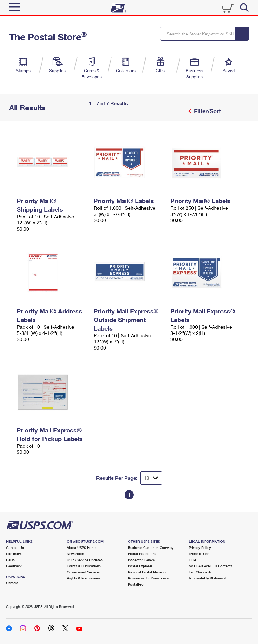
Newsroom (76, 554)
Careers (12, 583)
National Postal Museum (147, 572)
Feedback (14, 566)
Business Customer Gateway (151, 548)
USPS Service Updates (85, 560)
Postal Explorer (140, 566)
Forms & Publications (84, 566)
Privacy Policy (200, 548)
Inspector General (142, 560)
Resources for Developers (148, 578)
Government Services (84, 572)
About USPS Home (82, 548)
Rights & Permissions (84, 578)
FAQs (10, 560)
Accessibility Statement (207, 578)
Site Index (14, 554)
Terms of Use (199, 554)
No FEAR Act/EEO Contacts (211, 566)
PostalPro (136, 584)
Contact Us (15, 548)
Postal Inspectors (142, 554)
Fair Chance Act (201, 572)
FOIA (193, 560)
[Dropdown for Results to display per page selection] (151, 478)
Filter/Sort (207, 111)
